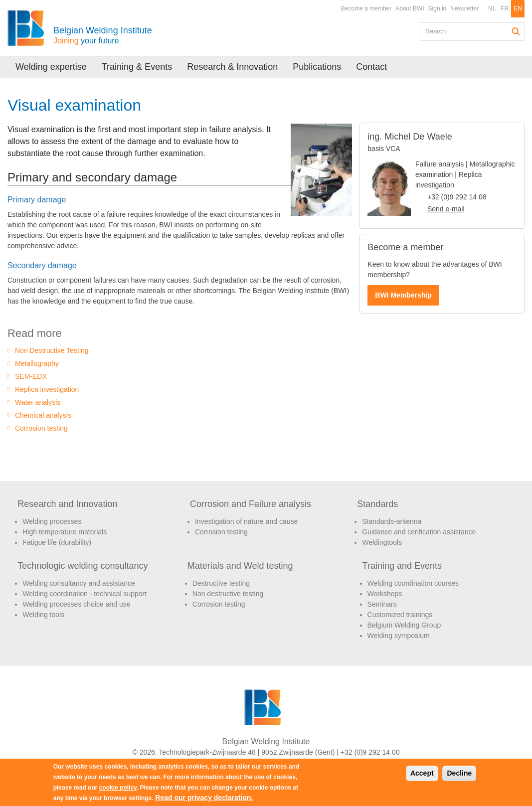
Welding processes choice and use (76, 604)
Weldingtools (382, 542)
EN (518, 8)
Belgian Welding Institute (103, 35)
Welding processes (52, 521)
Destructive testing (221, 583)
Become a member (366, 8)
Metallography (37, 363)
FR (505, 8)
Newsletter (464, 8)
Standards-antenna (392, 521)
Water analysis (38, 402)
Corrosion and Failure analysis (251, 504)
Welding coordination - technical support (85, 594)
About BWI (410, 8)
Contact (371, 67)
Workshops (385, 594)
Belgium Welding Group (404, 625)
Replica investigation (47, 389)
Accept (422, 773)
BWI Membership (403, 295)
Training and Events (402, 566)
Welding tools (43, 615)
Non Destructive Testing (52, 350)
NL (492, 8)
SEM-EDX (31, 376)
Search (516, 31)
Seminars (382, 604)
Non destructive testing (228, 594)
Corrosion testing (41, 428)
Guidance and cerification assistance (419, 532)
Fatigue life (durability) (57, 542)
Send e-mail (446, 209)
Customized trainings (400, 615)
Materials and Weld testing (240, 566)
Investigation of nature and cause (246, 521)
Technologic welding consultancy (83, 566)
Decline (459, 773)
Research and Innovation (67, 504)
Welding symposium (399, 636)
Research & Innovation (232, 67)
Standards (377, 504)
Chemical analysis (43, 415)
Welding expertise (51, 67)
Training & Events (137, 67)
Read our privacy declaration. (204, 798)
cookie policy (118, 788)
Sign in (438, 8)
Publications (317, 67)
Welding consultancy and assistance (79, 583)
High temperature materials (65, 532)
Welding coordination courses (413, 583)
